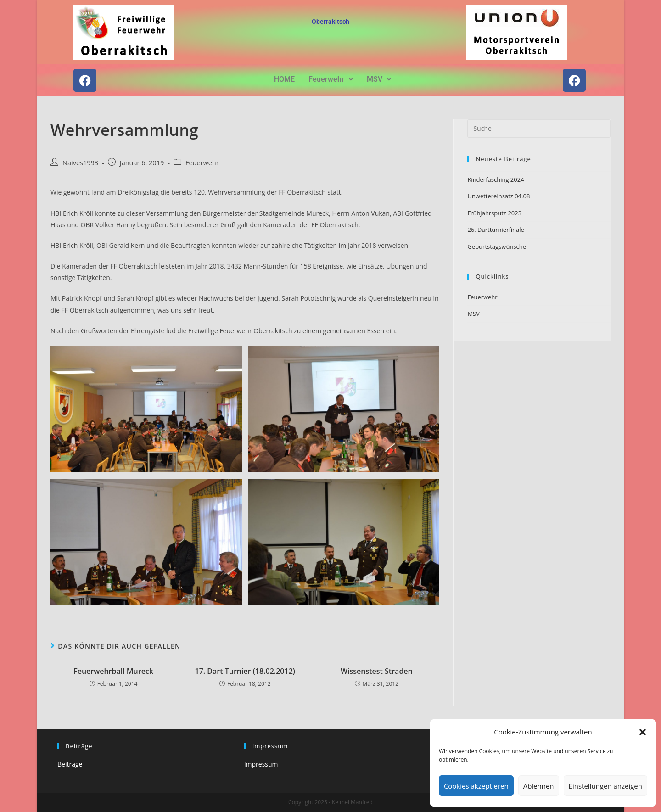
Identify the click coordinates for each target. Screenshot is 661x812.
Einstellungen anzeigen (605, 786)
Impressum (261, 764)
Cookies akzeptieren (476, 786)
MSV (379, 79)
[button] (643, 732)
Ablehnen (539, 786)
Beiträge (70, 764)
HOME (284, 79)
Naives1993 (80, 163)
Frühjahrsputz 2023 (494, 213)
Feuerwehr (331, 79)
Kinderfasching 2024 (496, 179)
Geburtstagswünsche (497, 246)
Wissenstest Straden (377, 671)
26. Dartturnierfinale (496, 230)
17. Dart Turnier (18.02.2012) (245, 671)
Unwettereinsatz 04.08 (499, 196)
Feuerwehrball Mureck (113, 671)
